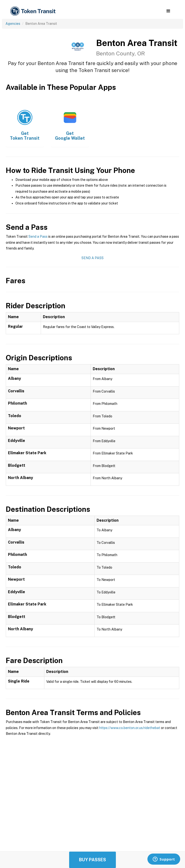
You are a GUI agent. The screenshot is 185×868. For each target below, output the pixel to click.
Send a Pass (38, 237)
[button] (168, 11)
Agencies (13, 24)
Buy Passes (92, 860)
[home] (34, 11)
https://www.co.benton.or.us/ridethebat (130, 728)
